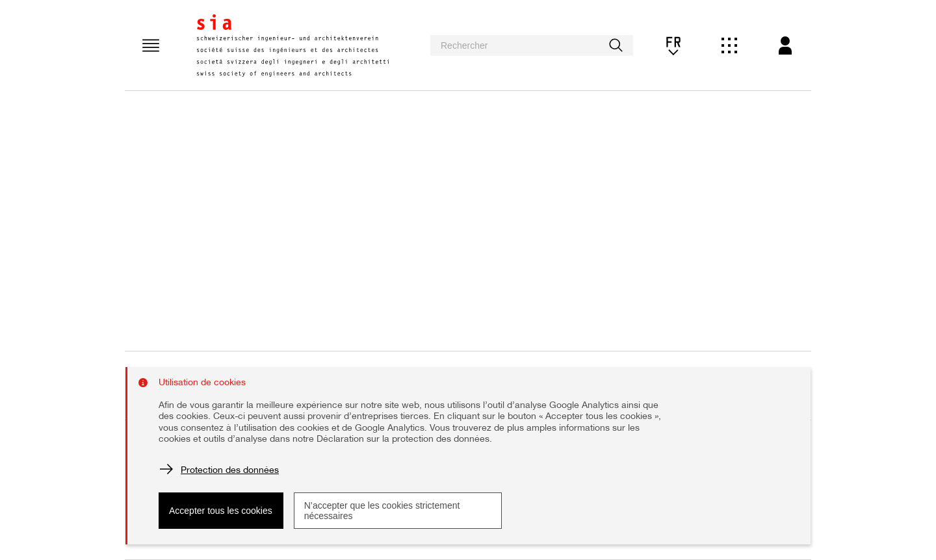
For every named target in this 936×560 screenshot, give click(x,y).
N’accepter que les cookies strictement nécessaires (382, 511)
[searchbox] (532, 45)
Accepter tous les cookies (221, 511)
